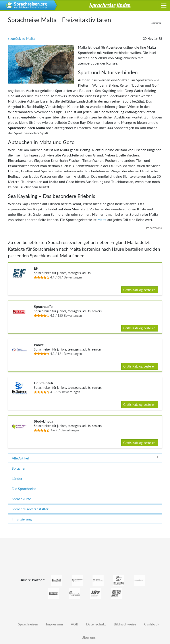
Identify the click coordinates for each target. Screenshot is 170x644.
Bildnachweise (125, 624)
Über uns (89, 637)
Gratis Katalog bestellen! (140, 290)
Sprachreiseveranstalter (30, 509)
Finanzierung (22, 519)
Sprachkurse (21, 499)
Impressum (54, 624)
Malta (102, 220)
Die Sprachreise (24, 489)
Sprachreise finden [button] (110, 5)
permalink (154, 228)
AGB (74, 624)
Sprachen (19, 468)
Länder (17, 478)
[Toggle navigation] (164, 6)
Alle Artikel (85, 458)
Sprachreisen (28, 624)
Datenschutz (96, 624)
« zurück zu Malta (22, 38)
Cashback (152, 624)
